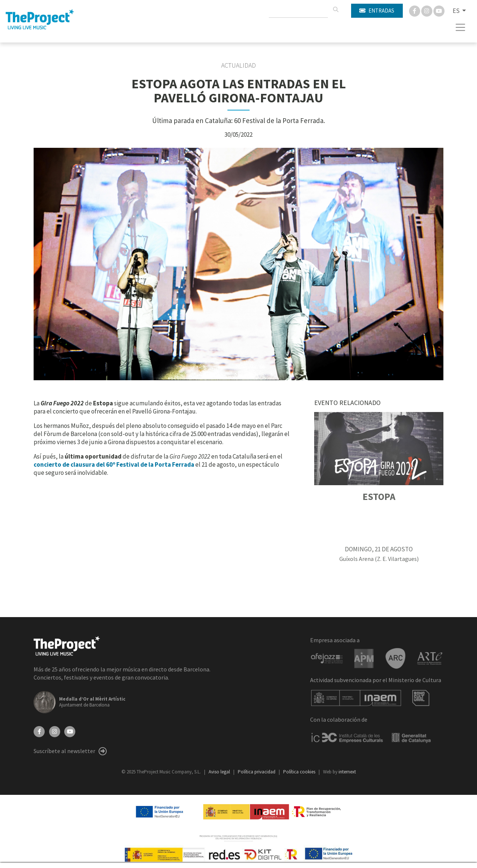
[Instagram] (427, 10)
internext (347, 772)
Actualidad (238, 65)
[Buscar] (336, 10)
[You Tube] (439, 10)
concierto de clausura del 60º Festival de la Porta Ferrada (114, 464)
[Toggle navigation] (461, 27)
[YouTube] (70, 731)
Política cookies (300, 772)
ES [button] (457, 11)
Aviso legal (220, 772)
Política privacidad (257, 772)
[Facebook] (415, 10)
